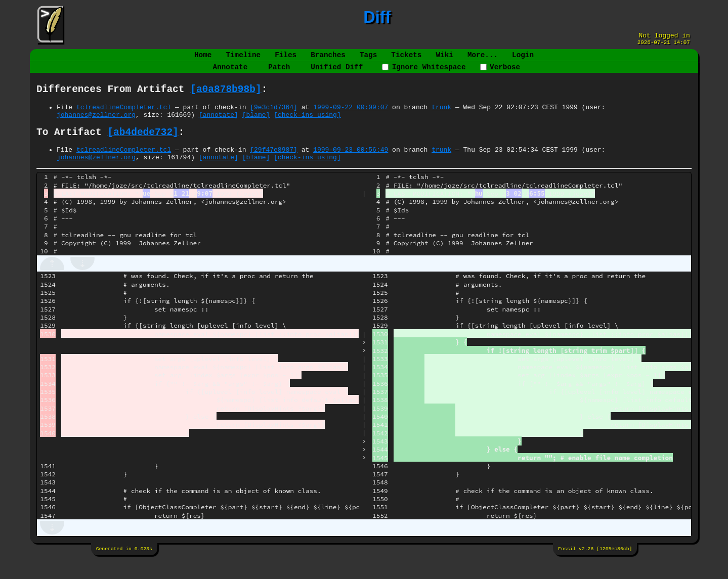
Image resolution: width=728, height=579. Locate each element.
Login (523, 59)
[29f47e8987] (274, 165)
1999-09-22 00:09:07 (351, 117)
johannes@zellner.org (96, 126)
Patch (279, 73)
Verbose (500, 73)
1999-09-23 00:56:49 (351, 165)
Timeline (244, 59)
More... (483, 59)
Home (203, 59)
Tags (368, 59)
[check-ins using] (307, 126)
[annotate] (219, 126)
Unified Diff (337, 73)
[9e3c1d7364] (274, 117)
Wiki (444, 59)
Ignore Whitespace (424, 73)
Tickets (406, 59)
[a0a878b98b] (226, 98)
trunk (441, 117)
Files (286, 59)
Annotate (230, 73)
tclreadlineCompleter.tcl (124, 117)
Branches (328, 59)
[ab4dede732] (143, 146)
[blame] (256, 126)
